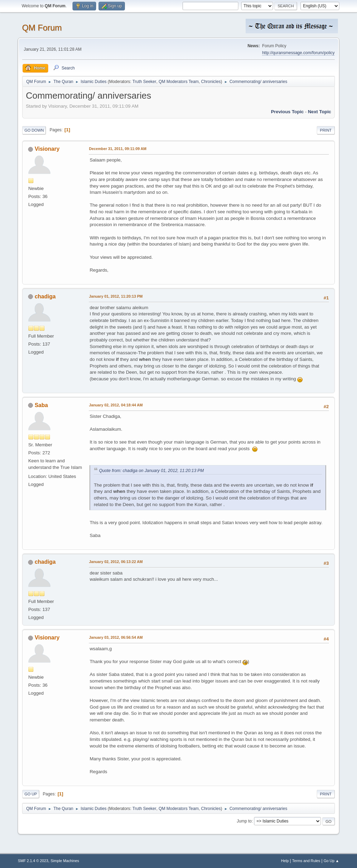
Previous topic (287, 112)
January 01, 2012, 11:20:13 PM (116, 296)
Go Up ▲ (331, 861)
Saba (41, 405)
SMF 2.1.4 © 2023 (33, 861)
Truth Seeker (144, 82)
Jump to (244, 821)
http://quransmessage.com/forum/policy (298, 53)
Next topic (319, 112)
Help (285, 861)
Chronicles (211, 82)
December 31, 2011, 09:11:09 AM (118, 149)
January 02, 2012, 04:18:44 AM (116, 405)
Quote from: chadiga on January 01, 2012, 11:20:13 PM (151, 471)
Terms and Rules (306, 861)
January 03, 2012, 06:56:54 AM (116, 637)
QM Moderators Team (179, 82)
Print (326, 130)
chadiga (45, 296)
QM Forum (42, 28)
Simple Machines (65, 861)
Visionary (47, 149)
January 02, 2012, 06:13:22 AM (116, 562)
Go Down (34, 130)
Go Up (31, 794)
